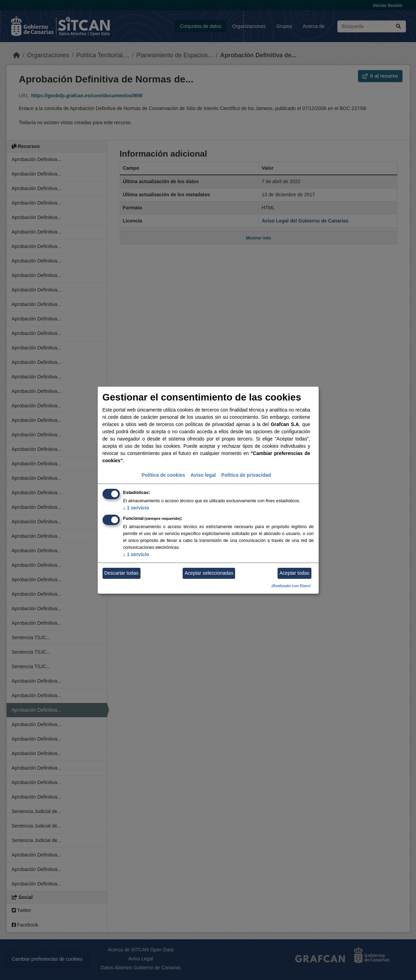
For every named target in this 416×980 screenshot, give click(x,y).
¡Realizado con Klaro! (291, 586)
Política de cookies (163, 475)
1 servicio (136, 508)
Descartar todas (121, 573)
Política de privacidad (246, 475)
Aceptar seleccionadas (209, 573)
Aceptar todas (294, 573)
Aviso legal (203, 475)
